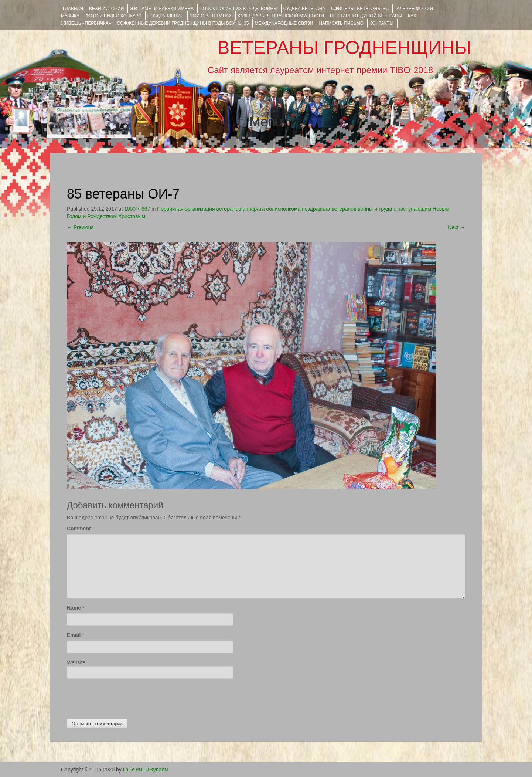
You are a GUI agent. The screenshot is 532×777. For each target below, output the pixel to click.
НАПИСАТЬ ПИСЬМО (341, 23)
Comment (79, 529)
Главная (73, 9)
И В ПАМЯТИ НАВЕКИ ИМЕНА (162, 9)
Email (74, 635)
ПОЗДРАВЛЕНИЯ (166, 16)
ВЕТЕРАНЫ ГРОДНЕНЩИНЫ (344, 48)
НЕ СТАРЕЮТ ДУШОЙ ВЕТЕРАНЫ (366, 16)
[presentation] (123, 697)
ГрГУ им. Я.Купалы (146, 770)
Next (456, 227)
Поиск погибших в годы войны (238, 9)
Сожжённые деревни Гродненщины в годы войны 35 (183, 23)
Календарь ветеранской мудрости (281, 16)
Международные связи (284, 23)
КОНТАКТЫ (381, 23)
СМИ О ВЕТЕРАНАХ (211, 16)
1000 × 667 (137, 209)
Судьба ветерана (304, 9)
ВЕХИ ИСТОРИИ (106, 9)
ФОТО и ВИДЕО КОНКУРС (113, 16)
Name (74, 608)
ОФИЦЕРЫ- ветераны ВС (360, 9)
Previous (80, 227)
